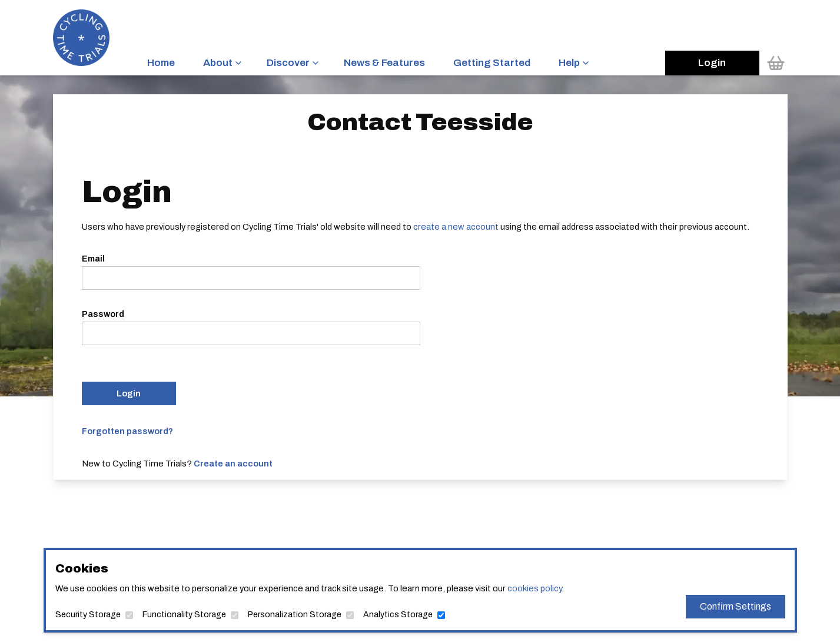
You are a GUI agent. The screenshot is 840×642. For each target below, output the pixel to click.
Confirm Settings (736, 606)
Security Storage (88, 615)
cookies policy (534, 588)
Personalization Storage (295, 615)
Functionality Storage (184, 615)
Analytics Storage (398, 615)
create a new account (456, 227)
